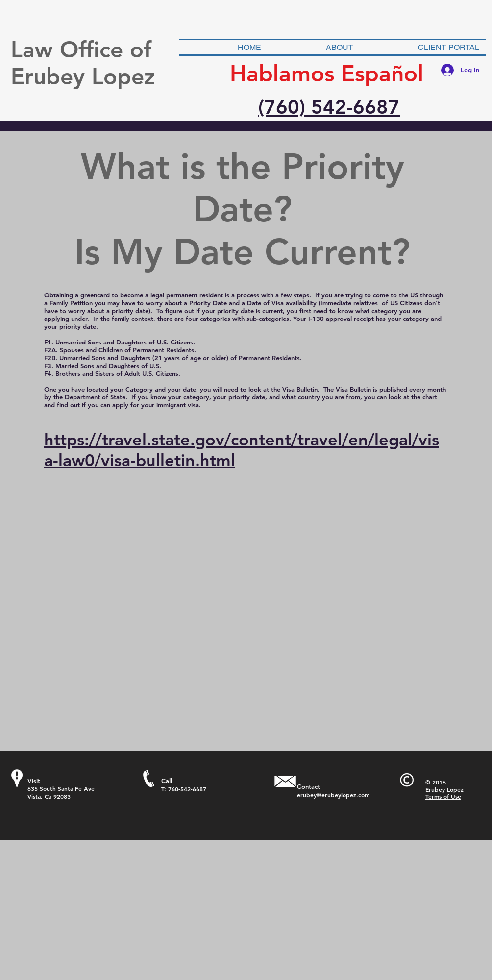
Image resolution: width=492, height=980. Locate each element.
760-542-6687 (187, 789)
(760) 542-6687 (329, 107)
